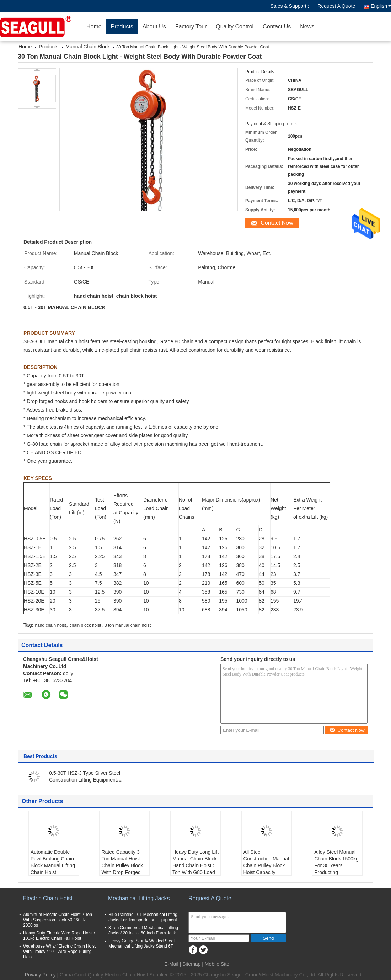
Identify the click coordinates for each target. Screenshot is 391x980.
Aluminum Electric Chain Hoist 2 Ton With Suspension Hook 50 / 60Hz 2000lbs (58, 920)
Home (94, 27)
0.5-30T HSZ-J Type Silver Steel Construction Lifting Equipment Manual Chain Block (85, 780)
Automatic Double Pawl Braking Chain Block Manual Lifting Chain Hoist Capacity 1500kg (53, 865)
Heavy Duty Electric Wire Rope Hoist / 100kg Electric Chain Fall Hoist (59, 936)
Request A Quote (336, 6)
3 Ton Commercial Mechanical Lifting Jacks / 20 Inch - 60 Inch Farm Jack (143, 930)
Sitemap (191, 964)
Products (122, 27)
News (307, 27)
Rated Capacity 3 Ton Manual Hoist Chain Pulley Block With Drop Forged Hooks (122, 865)
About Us (154, 27)
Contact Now (277, 223)
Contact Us (277, 27)
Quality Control (235, 27)
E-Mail (171, 964)
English (381, 6)
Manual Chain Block (88, 47)
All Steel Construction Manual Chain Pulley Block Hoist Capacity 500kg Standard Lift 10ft (266, 869)
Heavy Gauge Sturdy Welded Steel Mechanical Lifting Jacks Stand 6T (141, 944)
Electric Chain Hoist (48, 898)
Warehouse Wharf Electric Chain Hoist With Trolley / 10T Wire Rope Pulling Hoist (59, 952)
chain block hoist (85, 625)
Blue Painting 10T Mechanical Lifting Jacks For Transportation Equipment (143, 917)
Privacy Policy (40, 975)
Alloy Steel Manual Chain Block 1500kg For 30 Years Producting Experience (336, 865)
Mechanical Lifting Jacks (139, 898)
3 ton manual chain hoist (128, 625)
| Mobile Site (216, 964)
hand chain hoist (50, 625)
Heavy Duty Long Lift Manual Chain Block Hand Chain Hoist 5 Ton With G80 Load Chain (195, 865)
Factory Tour (191, 27)
